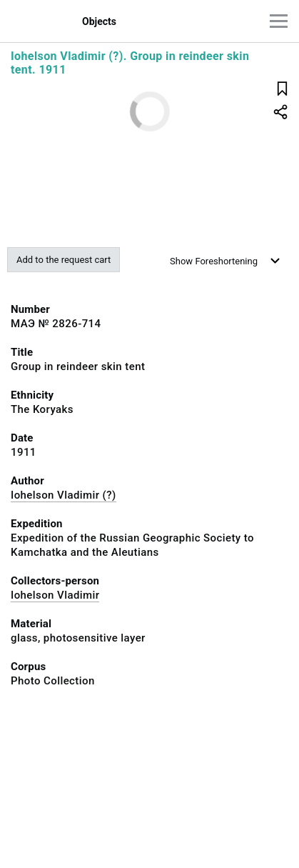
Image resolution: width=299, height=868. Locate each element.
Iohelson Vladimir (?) (64, 495)
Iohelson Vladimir (55, 595)
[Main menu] (279, 21)
